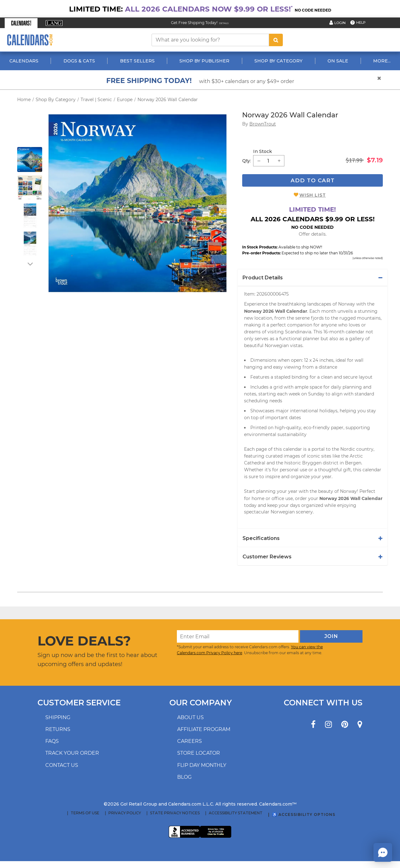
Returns (58, 729)
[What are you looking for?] (210, 40)
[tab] (312, 278)
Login (340, 23)
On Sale (338, 61)
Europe (125, 100)
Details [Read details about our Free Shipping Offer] (224, 23)
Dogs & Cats (79, 61)
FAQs (52, 741)
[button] (21, 23)
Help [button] (361, 22)
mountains (369, 318)
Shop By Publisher (204, 61)
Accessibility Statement (236, 813)
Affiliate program (204, 729)
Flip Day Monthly (202, 765)
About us (190, 717)
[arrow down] (30, 264)
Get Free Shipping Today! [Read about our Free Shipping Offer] (194, 23)
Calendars (24, 61)
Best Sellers (137, 61)
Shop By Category (278, 61)
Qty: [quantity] (247, 161)
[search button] (276, 40)
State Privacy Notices (175, 813)
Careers (190, 741)
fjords (317, 318)
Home (24, 100)
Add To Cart (313, 180)
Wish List (313, 195)
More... (382, 61)
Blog (184, 777)
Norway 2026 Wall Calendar (168, 100)
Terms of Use (85, 813)
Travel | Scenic (96, 100)
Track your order (72, 753)
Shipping (58, 717)
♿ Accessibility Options (304, 814)
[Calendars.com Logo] (30, 40)
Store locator (199, 753)
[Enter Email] (238, 636)
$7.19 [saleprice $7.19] (375, 160)
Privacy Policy (125, 813)
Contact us (62, 765)
